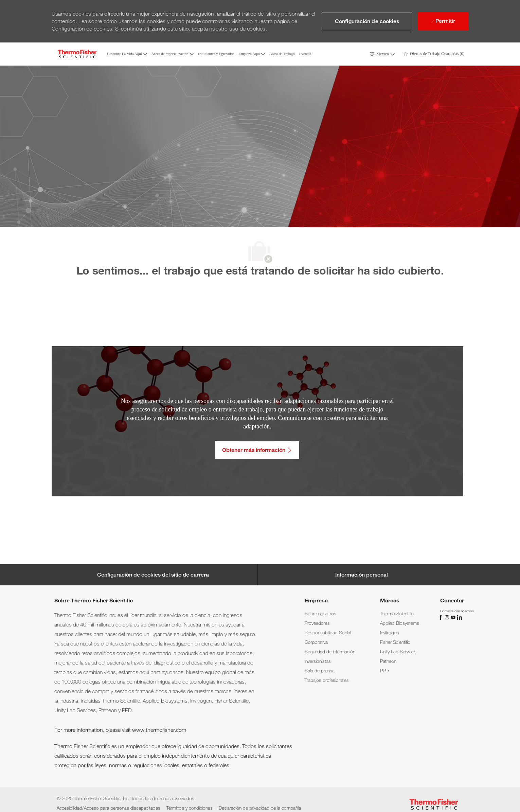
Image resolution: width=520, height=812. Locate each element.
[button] (382, 54)
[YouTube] (454, 617)
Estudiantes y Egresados (216, 54)
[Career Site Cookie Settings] (153, 575)
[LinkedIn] (459, 617)
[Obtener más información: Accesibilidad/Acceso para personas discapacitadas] (257, 450)
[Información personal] (362, 575)
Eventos (305, 54)
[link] (320, 614)
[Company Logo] (77, 54)
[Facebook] (442, 617)
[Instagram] (448, 617)
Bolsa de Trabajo (282, 54)
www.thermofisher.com (159, 730)
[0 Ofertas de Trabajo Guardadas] (434, 54)
